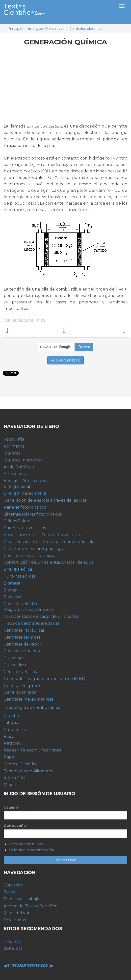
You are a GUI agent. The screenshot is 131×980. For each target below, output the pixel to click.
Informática (15, 778)
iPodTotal (13, 941)
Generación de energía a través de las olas (45, 500)
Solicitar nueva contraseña (31, 850)
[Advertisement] (66, 88)
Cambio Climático (21, 764)
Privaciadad (15, 920)
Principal (15, 29)
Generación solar (20, 692)
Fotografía (14, 439)
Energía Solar (17, 486)
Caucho (11, 716)
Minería (11, 785)
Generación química (24, 686)
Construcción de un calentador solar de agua (49, 562)
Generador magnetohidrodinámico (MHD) (45, 679)
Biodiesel (13, 597)
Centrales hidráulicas (24, 630)
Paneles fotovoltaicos (25, 507)
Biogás (10, 590)
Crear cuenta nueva (26, 844)
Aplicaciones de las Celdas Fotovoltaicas (43, 535)
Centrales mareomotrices (29, 699)
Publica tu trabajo (22, 899)
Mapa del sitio (17, 913)
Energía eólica (18, 569)
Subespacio (28, 960)
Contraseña (16, 826)
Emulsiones (15, 730)
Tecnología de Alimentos (28, 771)
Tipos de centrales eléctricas (32, 623)
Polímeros (14, 446)
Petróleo (13, 743)
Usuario (12, 807)
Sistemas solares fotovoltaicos (33, 514)
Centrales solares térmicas (29, 556)
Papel (10, 757)
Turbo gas (14, 658)
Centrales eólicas (20, 672)
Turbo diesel (16, 665)
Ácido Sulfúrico (19, 467)
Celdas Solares (18, 521)
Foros (9, 892)
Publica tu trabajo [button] (65, 360)
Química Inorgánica (23, 460)
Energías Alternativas (46, 29)
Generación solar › (100, 330)
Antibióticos (15, 474)
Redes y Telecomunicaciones (32, 750)
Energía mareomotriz (25, 493)
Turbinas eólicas (20, 576)
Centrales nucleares (24, 651)
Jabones (12, 723)
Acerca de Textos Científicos (31, 906)
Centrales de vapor (22, 644)
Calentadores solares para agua (35, 549)
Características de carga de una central (42, 616)
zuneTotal (14, 948)
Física (9, 736)
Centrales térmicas (22, 637)
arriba (64, 330)
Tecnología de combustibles (32, 707)
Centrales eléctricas (87, 29)
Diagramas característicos (29, 609)
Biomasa (12, 583)
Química (12, 453)
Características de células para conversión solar (50, 542)
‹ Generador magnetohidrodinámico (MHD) (31, 330)
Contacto (13, 885)
